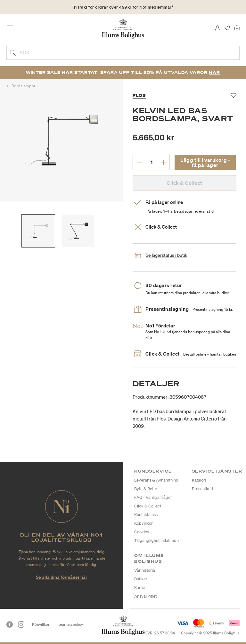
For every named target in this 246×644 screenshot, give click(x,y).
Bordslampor (24, 86)
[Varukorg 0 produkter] (237, 27)
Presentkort (203, 489)
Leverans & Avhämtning (156, 480)
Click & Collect (148, 506)
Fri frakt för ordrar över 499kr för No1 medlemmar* (123, 7)
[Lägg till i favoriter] (234, 96)
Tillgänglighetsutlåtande (156, 541)
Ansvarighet (145, 596)
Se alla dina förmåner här (61, 577)
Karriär (141, 588)
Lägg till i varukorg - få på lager (205, 162)
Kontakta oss (146, 515)
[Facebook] (10, 624)
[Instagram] (21, 624)
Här (214, 72)
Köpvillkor (143, 523)
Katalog (199, 480)
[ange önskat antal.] (151, 162)
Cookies (142, 532)
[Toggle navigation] (12, 28)
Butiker (141, 579)
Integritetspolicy (69, 624)
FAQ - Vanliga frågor (153, 497)
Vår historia (145, 570)
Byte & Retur (146, 489)
